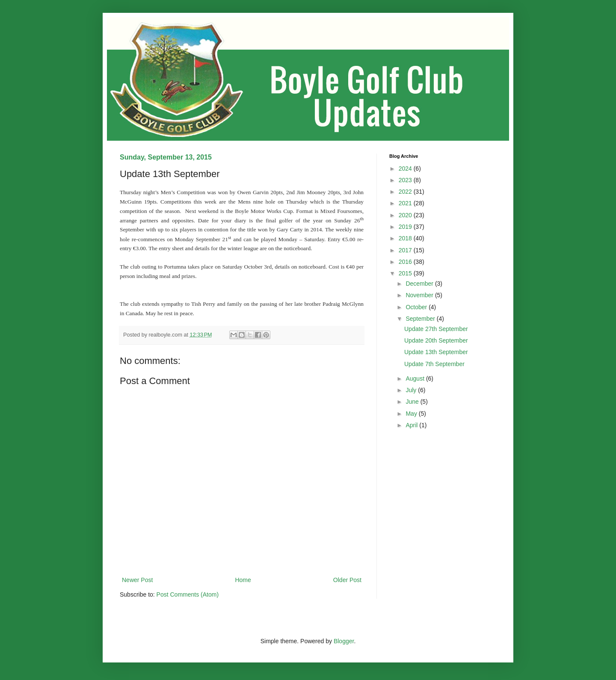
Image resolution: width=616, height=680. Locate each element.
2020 (406, 215)
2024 (406, 169)
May (412, 414)
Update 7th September (434, 364)
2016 (406, 262)
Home (243, 580)
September (421, 319)
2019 (406, 227)
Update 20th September (436, 340)
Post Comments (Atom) (188, 594)
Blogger (344, 641)
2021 (406, 203)
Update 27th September (436, 329)
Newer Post (137, 580)
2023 (406, 180)
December (420, 284)
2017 (406, 250)
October (417, 307)
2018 (406, 238)
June (413, 402)
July (412, 390)
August (416, 378)
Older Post (347, 580)
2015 (406, 273)
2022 (406, 192)
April (412, 425)
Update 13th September (436, 352)
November (420, 295)
